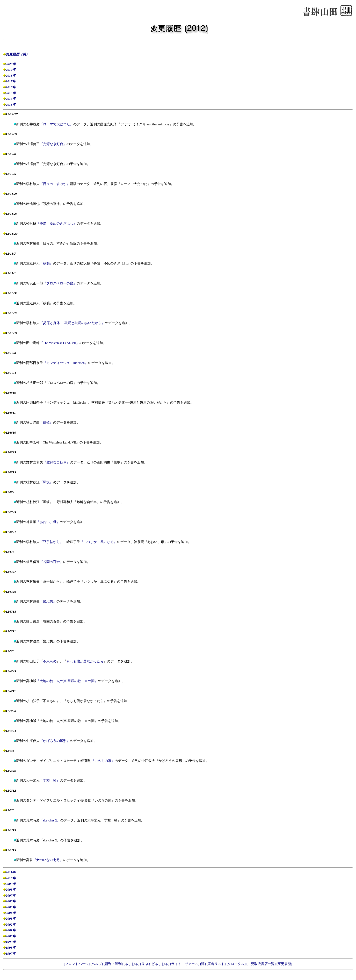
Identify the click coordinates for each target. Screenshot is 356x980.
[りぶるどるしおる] (155, 964)
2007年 (11, 895)
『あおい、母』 (48, 522)
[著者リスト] (217, 964)
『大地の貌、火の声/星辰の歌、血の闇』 (67, 681)
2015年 (11, 93)
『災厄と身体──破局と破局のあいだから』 (72, 323)
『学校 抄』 (50, 780)
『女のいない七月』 (48, 860)
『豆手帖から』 (51, 542)
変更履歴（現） (17, 54)
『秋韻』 (46, 263)
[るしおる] (132, 964)
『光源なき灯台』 (53, 144)
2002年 (11, 924)
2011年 (11, 872)
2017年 (11, 81)
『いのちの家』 (103, 761)
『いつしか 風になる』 (99, 542)
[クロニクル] (237, 964)
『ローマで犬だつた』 (56, 124)
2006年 (11, 901)
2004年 (11, 913)
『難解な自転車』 (56, 462)
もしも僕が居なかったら (85, 661)
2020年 (11, 64)
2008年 (11, 889)
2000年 (11, 936)
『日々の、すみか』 (55, 184)
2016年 (11, 87)
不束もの (50, 661)
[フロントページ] (77, 964)
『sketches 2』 (50, 820)
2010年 (11, 878)
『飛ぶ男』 (48, 601)
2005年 (11, 907)
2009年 (11, 884)
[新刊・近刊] (114, 964)
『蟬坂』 (46, 482)
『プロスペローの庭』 (60, 283)
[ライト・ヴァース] (185, 964)
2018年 (11, 76)
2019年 (11, 70)
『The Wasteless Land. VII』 (60, 343)
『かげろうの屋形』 (55, 741)
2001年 (11, 930)
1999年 (11, 942)
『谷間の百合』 (51, 562)
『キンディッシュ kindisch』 (66, 363)
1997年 (11, 953)
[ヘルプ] (97, 964)
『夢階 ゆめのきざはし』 (56, 223)
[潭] (203, 964)
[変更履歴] (284, 964)
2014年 (11, 99)
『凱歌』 (46, 422)
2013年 (11, 105)
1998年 (11, 947)
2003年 (11, 918)
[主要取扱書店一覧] (261, 964)
